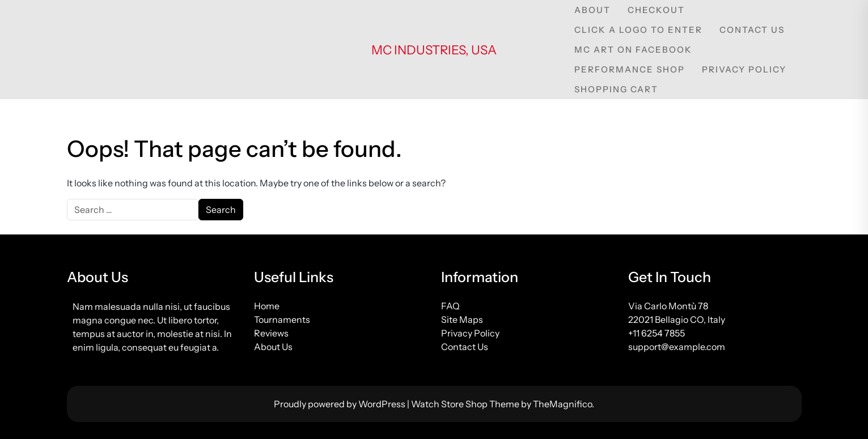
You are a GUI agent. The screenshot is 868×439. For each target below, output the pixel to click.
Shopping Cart (616, 89)
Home (267, 306)
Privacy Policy (744, 69)
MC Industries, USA (434, 50)
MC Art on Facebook (633, 50)
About (592, 10)
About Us (273, 347)
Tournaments (282, 319)
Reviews (271, 333)
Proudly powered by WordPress (340, 404)
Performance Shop (630, 69)
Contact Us (752, 30)
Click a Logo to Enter (638, 30)
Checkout (656, 10)
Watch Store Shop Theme (466, 404)
